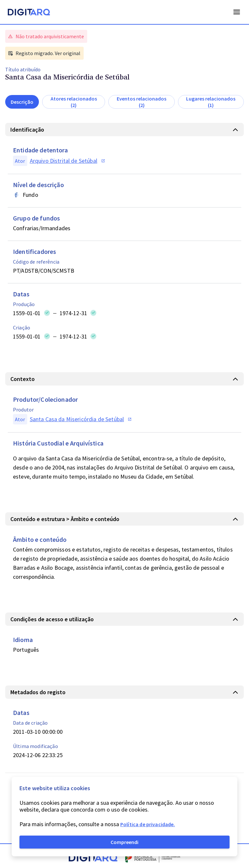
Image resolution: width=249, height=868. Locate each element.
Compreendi (124, 842)
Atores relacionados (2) (74, 102)
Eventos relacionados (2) (142, 102)
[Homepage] (29, 13)
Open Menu (237, 12)
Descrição (22, 102)
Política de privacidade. (148, 824)
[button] (124, 130)
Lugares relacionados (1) (211, 102)
